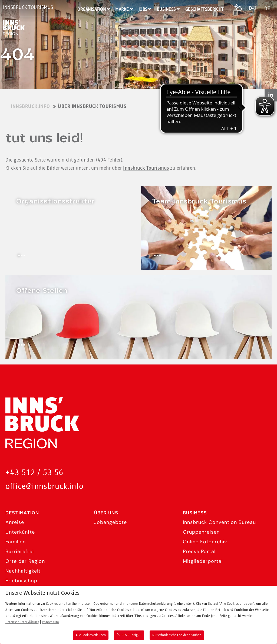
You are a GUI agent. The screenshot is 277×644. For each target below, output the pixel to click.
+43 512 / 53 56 (34, 473)
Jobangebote (111, 522)
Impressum (51, 622)
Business (166, 9)
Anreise (15, 522)
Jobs (143, 9)
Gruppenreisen (201, 532)
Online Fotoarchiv (205, 542)
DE (267, 9)
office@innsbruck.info (44, 487)
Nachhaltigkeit (23, 571)
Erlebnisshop (21, 581)
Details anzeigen (129, 635)
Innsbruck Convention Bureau (219, 522)
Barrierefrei (20, 551)
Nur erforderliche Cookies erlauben (177, 635)
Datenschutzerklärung (22, 622)
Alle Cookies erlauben (91, 635)
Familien (16, 542)
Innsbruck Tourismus (28, 8)
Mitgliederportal (203, 561)
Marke (122, 9)
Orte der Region (25, 561)
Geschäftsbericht (205, 9)
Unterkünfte (20, 532)
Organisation (92, 9)
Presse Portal (199, 551)
